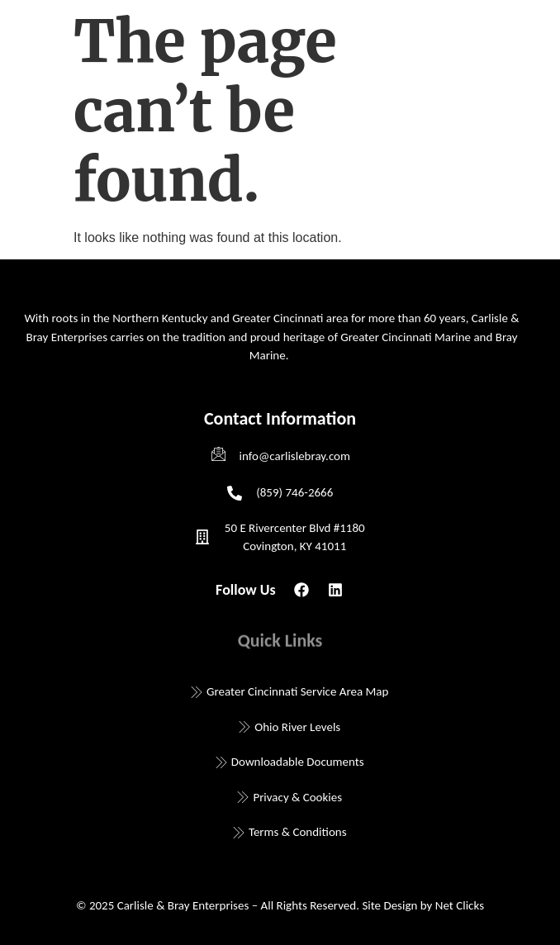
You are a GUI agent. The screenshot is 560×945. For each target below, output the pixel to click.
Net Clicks (460, 905)
